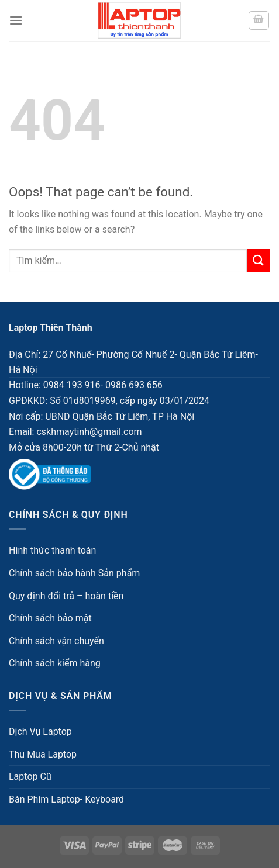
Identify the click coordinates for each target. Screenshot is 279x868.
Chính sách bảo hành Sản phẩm (74, 573)
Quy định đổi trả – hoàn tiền (66, 596)
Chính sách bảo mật (50, 618)
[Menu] (16, 20)
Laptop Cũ (30, 777)
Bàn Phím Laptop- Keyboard (66, 799)
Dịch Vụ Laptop (40, 732)
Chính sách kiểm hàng (55, 663)
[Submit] (259, 260)
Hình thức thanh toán (52, 550)
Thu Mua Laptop (43, 754)
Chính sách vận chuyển (56, 641)
